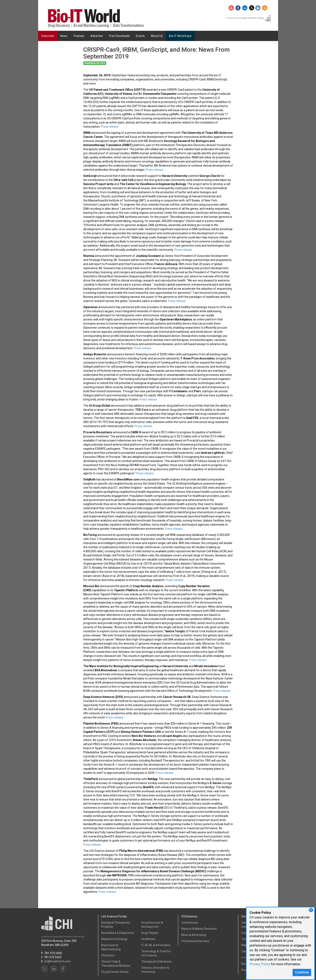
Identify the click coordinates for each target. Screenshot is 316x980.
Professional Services (195, 941)
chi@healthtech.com (57, 961)
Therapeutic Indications (156, 962)
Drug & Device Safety (115, 972)
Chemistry (108, 955)
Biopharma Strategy (114, 939)
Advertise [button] (97, 36)
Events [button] (140, 36)
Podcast (79, 36)
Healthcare (148, 939)
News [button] (64, 36)
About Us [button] (157, 36)
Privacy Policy (260, 964)
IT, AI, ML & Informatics (156, 945)
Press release (110, 127)
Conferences (190, 923)
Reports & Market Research (199, 929)
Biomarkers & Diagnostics (118, 933)
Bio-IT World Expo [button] (180, 36)
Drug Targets (150, 933)
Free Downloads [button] (119, 36)
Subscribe (48, 36)
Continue (302, 972)
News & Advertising (194, 935)
